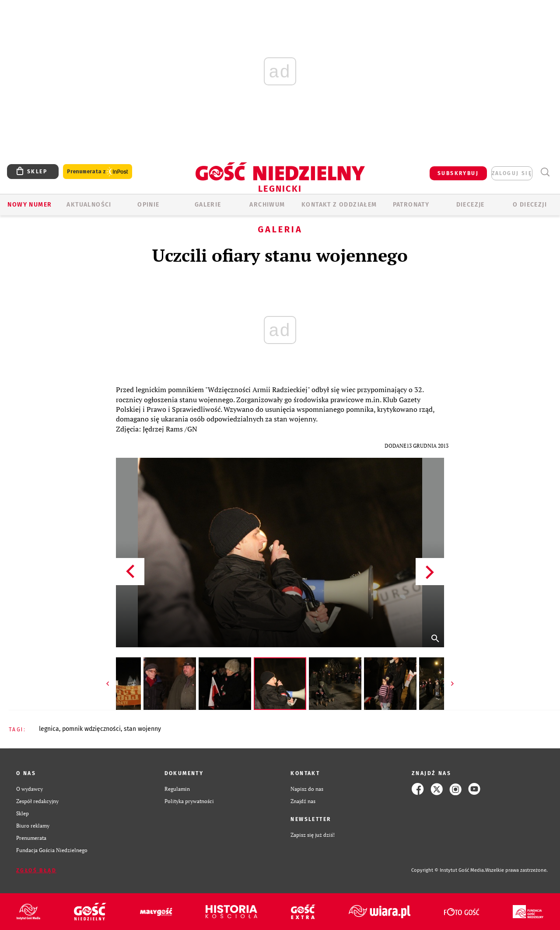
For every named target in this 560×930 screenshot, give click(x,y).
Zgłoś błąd (36, 870)
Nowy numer (30, 205)
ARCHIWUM (267, 205)
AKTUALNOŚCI (89, 205)
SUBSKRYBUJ (458, 173)
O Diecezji (530, 205)
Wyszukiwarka (545, 172)
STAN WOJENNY (142, 729)
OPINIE (148, 205)
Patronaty (411, 205)
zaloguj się (512, 173)
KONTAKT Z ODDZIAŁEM (339, 205)
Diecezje (471, 205)
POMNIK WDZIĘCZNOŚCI (91, 729)
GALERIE (208, 205)
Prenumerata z (98, 172)
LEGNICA (49, 729)
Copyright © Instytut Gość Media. (448, 870)
